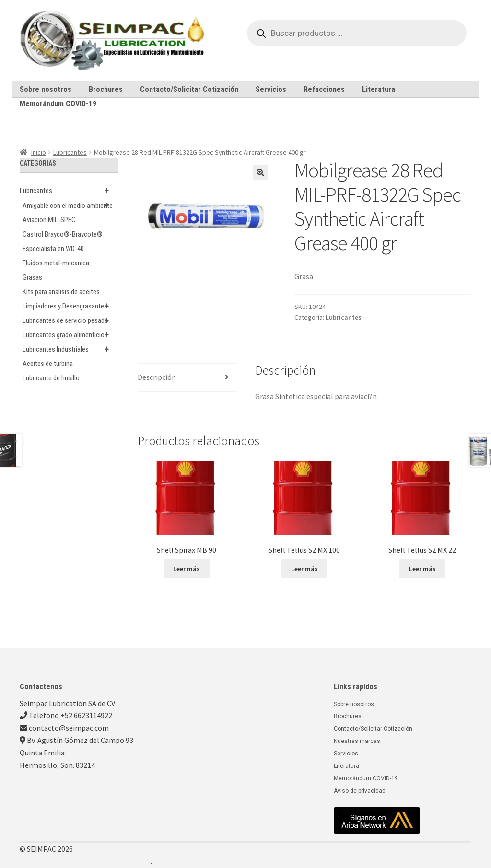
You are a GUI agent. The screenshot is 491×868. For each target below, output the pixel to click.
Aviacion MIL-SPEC (49, 220)
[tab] (187, 378)
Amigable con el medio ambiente (70, 206)
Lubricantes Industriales (70, 349)
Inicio (39, 152)
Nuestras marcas (357, 741)
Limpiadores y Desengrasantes (70, 306)
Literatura (379, 89)
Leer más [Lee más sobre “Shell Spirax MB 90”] (187, 569)
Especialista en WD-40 (53, 249)
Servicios (271, 89)
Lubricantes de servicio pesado (70, 320)
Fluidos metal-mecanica (56, 263)
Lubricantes (70, 152)
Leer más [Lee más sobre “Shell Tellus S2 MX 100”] (304, 569)
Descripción (157, 377)
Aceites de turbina (48, 364)
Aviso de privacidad (360, 791)
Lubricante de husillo (51, 378)
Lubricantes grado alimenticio (70, 335)
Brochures (106, 89)
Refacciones (324, 89)
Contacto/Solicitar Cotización (189, 89)
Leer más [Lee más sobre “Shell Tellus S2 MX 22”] (422, 569)
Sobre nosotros (46, 89)
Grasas (32, 277)
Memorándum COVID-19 (58, 104)
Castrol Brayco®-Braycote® (63, 234)
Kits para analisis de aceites (61, 292)
